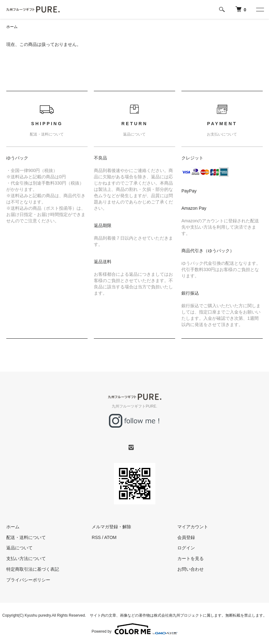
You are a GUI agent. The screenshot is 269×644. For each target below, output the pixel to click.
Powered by (134, 629)
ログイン (186, 548)
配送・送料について (26, 537)
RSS (96, 537)
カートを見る (191, 558)
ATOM (110, 537)
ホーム (12, 27)
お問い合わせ (191, 569)
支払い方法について (26, 558)
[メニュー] (260, 9)
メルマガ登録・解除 (111, 527)
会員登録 (186, 537)
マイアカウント (193, 527)
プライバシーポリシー (28, 580)
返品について (19, 548)
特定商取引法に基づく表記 (33, 569)
